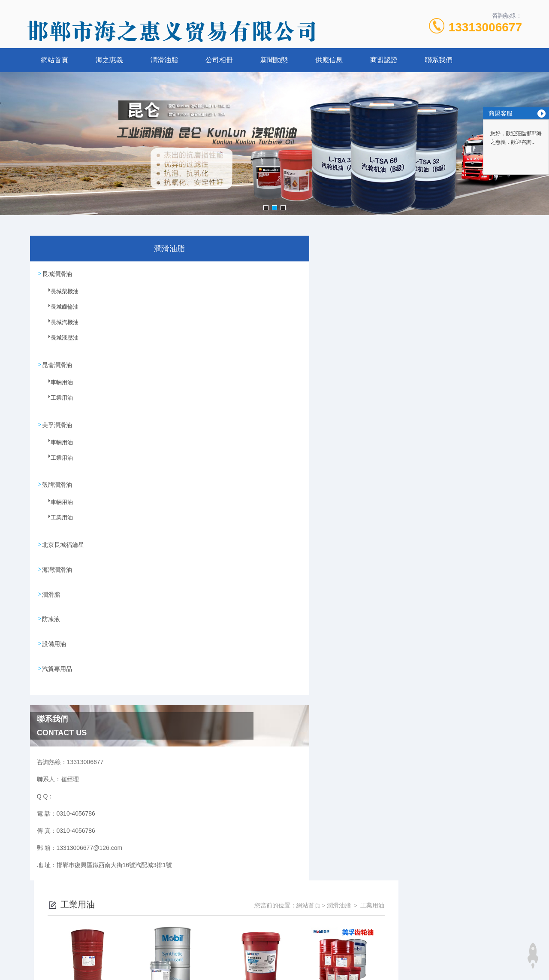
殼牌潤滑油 (57, 483)
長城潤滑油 (57, 273)
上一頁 (315, 565)
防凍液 (51, 616)
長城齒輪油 (59, 311)
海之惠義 (109, 60)
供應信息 (329, 60)
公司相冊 (219, 60)
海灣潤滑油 (57, 567)
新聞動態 (274, 60)
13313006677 (485, 27)
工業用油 (57, 402)
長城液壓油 (59, 342)
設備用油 (54, 641)
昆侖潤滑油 (57, 364)
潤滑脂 (51, 592)
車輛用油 (57, 386)
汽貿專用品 (57, 665)
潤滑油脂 (164, 60)
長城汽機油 (59, 327)
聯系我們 (439, 60)
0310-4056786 (212, 928)
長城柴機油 (59, 296)
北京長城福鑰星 (63, 543)
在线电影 (12, 975)
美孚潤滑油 (57, 424)
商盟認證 (384, 60)
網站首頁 (54, 60)
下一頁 (365, 565)
